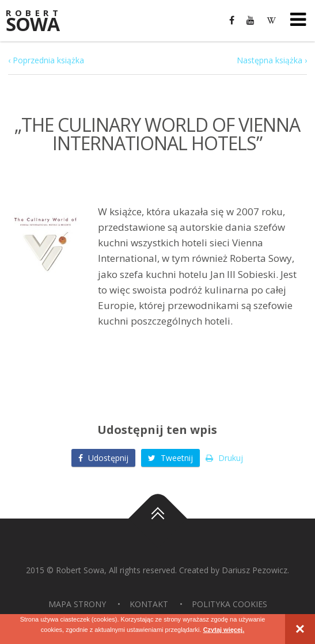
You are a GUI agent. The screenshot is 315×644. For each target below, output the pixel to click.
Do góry (158, 519)
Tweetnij (170, 458)
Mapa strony (77, 604)
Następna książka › (272, 60)
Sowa (40, 22)
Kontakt (149, 604)
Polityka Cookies (229, 604)
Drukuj (224, 458)
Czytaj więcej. (224, 630)
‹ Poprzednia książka (46, 60)
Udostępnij (103, 458)
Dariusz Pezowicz (255, 570)
